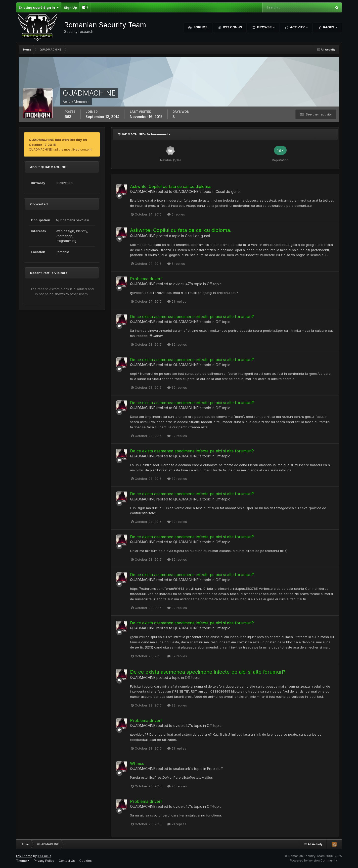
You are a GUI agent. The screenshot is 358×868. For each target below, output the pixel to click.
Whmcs (137, 763)
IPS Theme (24, 856)
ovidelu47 (182, 284)
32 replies (177, 344)
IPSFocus (44, 856)
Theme (23, 861)
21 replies (177, 301)
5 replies (176, 214)
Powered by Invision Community (313, 860)
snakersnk (182, 769)
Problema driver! (146, 279)
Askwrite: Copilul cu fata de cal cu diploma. (171, 186)
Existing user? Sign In (39, 7)
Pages (329, 27)
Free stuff (215, 769)
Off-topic (214, 284)
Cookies (86, 861)
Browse (265, 27)
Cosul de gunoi (228, 191)
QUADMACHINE (143, 191)
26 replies (177, 786)
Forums (200, 27)
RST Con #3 (232, 27)
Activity (297, 27)
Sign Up (70, 7)
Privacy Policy (44, 861)
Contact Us (67, 861)
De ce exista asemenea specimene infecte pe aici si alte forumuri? (192, 317)
